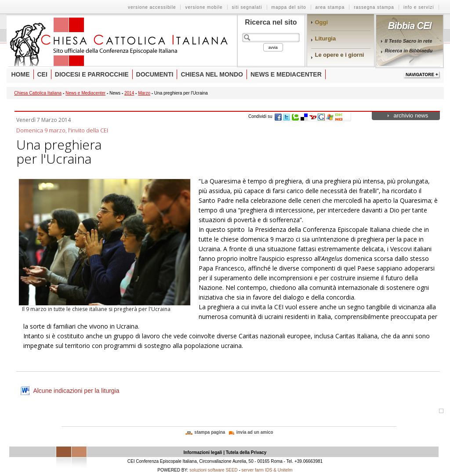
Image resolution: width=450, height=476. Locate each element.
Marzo (144, 93)
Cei (42, 74)
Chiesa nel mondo (212, 74)
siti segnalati (247, 7)
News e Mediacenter (286, 74)
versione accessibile (152, 7)
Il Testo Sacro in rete (409, 41)
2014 (129, 93)
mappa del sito (289, 7)
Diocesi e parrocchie (92, 74)
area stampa (330, 7)
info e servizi (419, 7)
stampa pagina (210, 432)
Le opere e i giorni (340, 55)
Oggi (322, 22)
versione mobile (204, 7)
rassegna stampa (374, 7)
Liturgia (326, 38)
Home (21, 74)
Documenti (155, 74)
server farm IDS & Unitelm (267, 470)
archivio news (411, 115)
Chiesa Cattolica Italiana (38, 93)
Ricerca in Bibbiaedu (409, 51)
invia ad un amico (255, 432)
